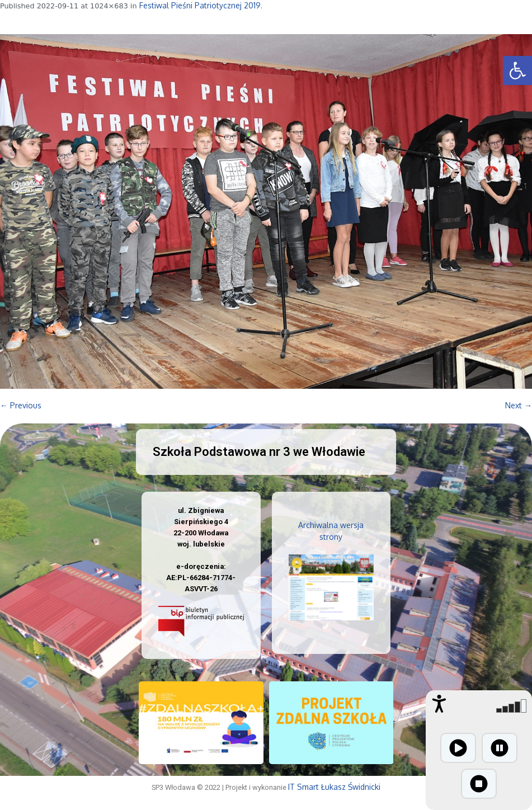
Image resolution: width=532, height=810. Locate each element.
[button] (517, 70)
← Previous (21, 405)
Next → (519, 405)
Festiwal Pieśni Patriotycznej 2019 (200, 5)
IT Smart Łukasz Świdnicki (334, 787)
